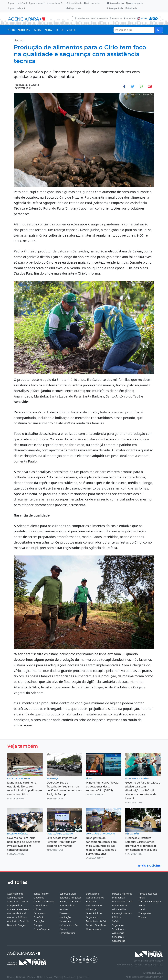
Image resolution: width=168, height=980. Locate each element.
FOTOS (60, 30)
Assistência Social (17, 913)
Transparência (115, 8)
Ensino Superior (42, 929)
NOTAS (49, 30)
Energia (38, 925)
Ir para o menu (37, 3)
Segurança (118, 925)
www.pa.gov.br (134, 3)
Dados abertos (115, 3)
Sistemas (84, 977)
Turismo (143, 917)
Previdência (118, 898)
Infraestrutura (67, 933)
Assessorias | (71, 977)
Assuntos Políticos (17, 917)
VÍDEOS (71, 30)
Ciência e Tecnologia (44, 901)
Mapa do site (74, 8)
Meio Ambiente (94, 905)
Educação (39, 921)
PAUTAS (37, 30)
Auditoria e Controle (18, 921)
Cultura (37, 909)
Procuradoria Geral (122, 901)
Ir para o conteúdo (18, 3)
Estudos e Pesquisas (71, 898)
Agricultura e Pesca (18, 901)
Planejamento (93, 929)
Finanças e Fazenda (70, 901)
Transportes (145, 913)
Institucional (93, 894)
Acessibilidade (74, 3)
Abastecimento (15, 894)
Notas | (42, 977)
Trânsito (143, 909)
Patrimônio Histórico (97, 921)
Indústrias (65, 921)
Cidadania (39, 898)
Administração (15, 898)
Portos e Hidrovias (122, 894)
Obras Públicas (94, 913)
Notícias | (22, 977)
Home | (12, 977)
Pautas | (32, 977)
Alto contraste (92, 3)
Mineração (92, 909)
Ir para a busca (54, 3)
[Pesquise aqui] (158, 30)
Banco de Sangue (17, 925)
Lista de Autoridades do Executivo (91, 18)
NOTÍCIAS (24, 30)
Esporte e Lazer (68, 894)
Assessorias (116, 18)
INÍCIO (11, 30)
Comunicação (41, 905)
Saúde (116, 921)
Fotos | (50, 977)
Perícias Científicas (96, 925)
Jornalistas (130, 18)
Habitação (65, 917)
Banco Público (41, 894)
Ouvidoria (131, 8)
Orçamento (92, 917)
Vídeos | (59, 977)
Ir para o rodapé (16, 8)
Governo (64, 913)
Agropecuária (15, 905)
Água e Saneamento (18, 909)
